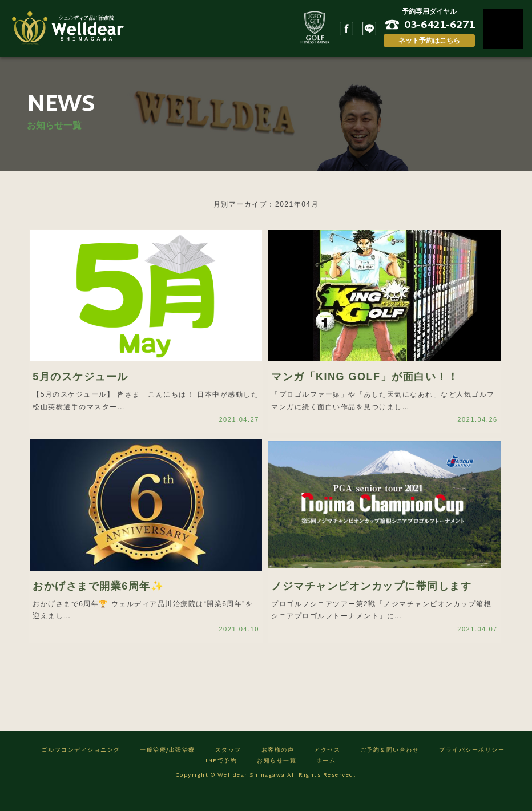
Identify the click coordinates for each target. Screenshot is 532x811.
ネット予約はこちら (429, 41)
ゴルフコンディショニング (81, 767)
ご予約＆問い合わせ (390, 767)
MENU (503, 29)
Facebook (346, 29)
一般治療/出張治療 (168, 767)
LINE (369, 29)
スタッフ (228, 767)
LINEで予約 (220, 778)
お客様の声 (278, 767)
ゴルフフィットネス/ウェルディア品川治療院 (71, 29)
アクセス (327, 767)
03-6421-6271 (440, 25)
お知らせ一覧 (277, 778)
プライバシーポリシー (472, 767)
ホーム (326, 778)
